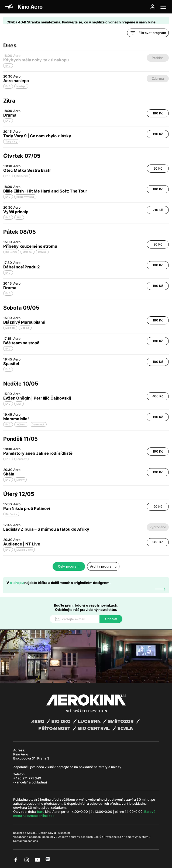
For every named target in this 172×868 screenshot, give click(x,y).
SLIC (19, 217)
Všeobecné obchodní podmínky (35, 837)
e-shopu (17, 583)
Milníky (20, 480)
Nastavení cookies (25, 841)
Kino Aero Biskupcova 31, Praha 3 (31, 756)
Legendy (22, 459)
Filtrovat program (148, 33)
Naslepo (21, 86)
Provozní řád (113, 837)
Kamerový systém (136, 837)
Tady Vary (11, 141)
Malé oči (27, 252)
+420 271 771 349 (27, 778)
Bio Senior (22, 176)
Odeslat (111, 619)
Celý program (69, 566)
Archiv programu (103, 566)
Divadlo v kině (25, 550)
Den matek (38, 424)
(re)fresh (21, 424)
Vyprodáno (158, 527)
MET (19, 404)
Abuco (31, 833)
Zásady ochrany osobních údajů (80, 837)
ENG (8, 86)
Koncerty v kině (25, 197)
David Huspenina (59, 833)
